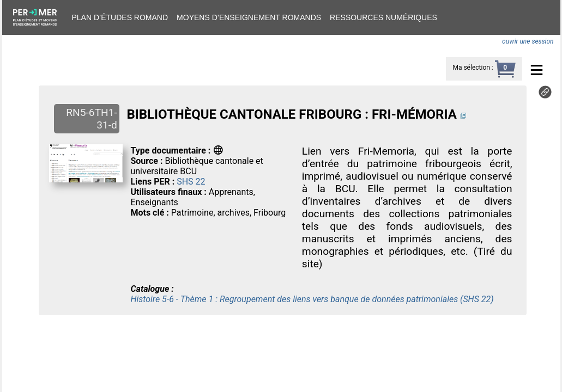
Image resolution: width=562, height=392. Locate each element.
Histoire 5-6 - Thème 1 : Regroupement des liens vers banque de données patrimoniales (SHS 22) (312, 299)
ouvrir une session (528, 41)
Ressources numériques (383, 17)
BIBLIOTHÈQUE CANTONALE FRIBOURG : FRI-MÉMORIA (291, 114)
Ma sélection (471, 68)
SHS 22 (191, 182)
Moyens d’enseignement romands (249, 17)
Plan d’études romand (120, 17)
